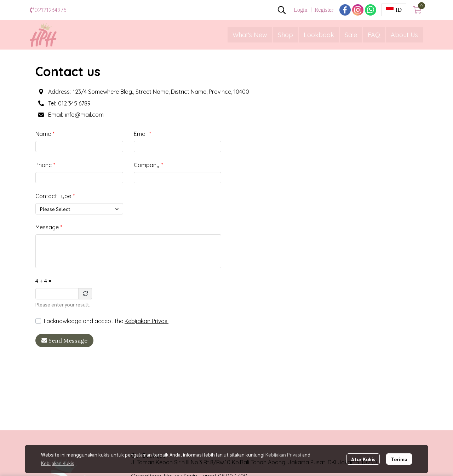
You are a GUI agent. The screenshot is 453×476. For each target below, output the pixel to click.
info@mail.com (84, 115)
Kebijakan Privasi (147, 321)
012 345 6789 (74, 103)
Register (324, 10)
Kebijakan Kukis (58, 463)
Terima (399, 459)
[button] (282, 10)
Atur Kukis (363, 459)
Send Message (64, 340)
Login (300, 10)
